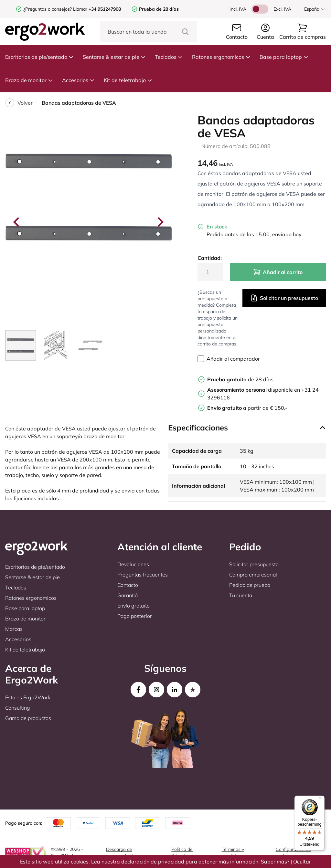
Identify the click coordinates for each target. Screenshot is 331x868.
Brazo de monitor (29, 80)
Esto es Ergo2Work (28, 697)
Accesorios (78, 80)
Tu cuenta (241, 595)
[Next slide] (160, 222)
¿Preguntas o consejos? (48, 9)
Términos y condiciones (234, 852)
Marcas (14, 629)
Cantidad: (210, 258)
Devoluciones (133, 564)
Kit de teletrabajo (128, 80)
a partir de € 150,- (247, 408)
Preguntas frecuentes (143, 575)
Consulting (18, 708)
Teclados (169, 57)
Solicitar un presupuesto (284, 298)
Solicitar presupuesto (254, 564)
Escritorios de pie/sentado (39, 57)
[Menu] (321, 799)
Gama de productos (28, 718)
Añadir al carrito (278, 272)
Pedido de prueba (250, 585)
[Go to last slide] (17, 222)
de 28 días (240, 379)
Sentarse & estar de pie (114, 57)
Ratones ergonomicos (221, 57)
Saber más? (275, 862)
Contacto (128, 585)
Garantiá (128, 595)
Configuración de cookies (293, 852)
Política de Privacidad (182, 852)
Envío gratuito (133, 606)
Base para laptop (284, 57)
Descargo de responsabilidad (122, 852)
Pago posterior (135, 616)
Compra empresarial (253, 575)
